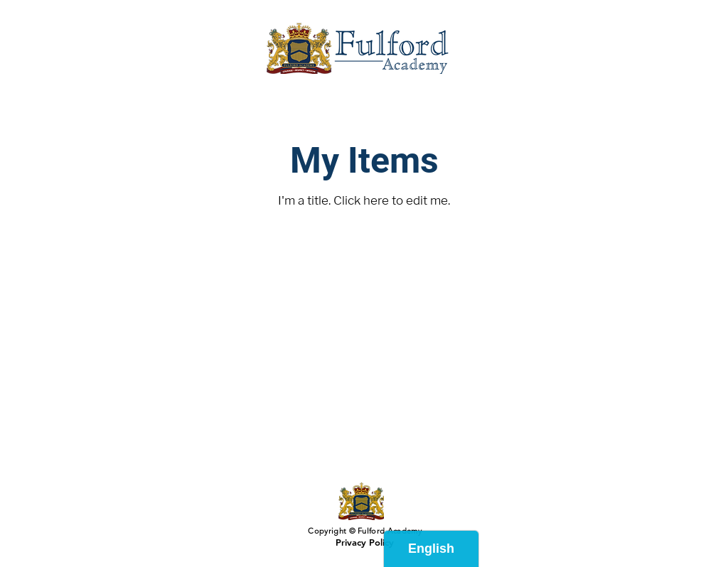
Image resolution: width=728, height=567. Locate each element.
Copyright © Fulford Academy (364, 531)
